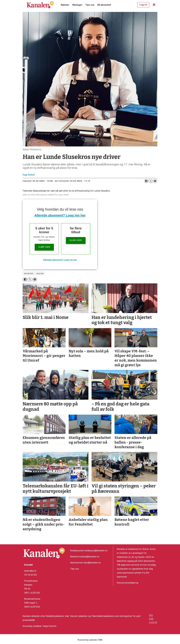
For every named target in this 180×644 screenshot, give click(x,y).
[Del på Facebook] (146, 181)
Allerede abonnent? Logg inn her (60, 215)
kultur (40, 274)
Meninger (77, 5)
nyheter (29, 274)
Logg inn (143, 5)
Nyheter (65, 5)
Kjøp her (44, 247)
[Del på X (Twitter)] (151, 181)
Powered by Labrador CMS (90, 640)
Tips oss (90, 5)
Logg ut (153, 622)
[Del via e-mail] (155, 181)
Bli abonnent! (104, 5)
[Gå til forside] (40, 5)
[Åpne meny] (154, 5)
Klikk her (76, 240)
